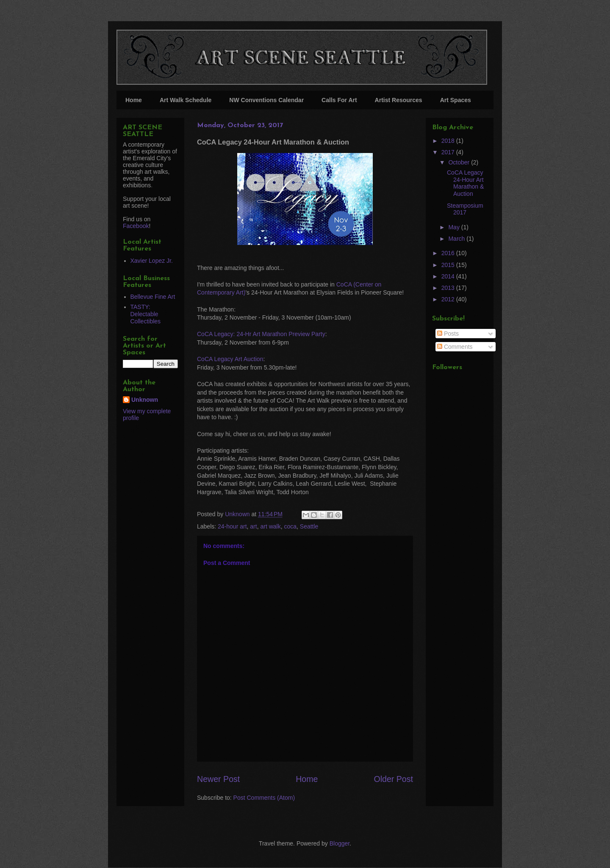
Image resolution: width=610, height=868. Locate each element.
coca (290, 526)
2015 (449, 265)
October (460, 162)
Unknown (145, 400)
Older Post (393, 779)
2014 (449, 276)
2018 (449, 141)
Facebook (136, 226)
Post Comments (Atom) (264, 798)
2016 (449, 253)
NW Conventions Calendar (266, 100)
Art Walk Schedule (186, 100)
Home (134, 100)
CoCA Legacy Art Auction (230, 359)
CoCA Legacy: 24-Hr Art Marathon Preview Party (261, 334)
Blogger (340, 843)
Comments (455, 347)
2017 (449, 152)
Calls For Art (339, 100)
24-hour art (232, 526)
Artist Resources (399, 100)
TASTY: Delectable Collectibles (146, 314)
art (253, 526)
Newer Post (218, 779)
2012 (449, 299)
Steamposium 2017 (465, 209)
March (457, 239)
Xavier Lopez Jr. (152, 261)
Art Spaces (456, 100)
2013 (449, 288)
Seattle (309, 526)
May (455, 227)
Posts (448, 334)
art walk (270, 526)
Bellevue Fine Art (153, 297)
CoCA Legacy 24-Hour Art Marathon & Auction (465, 183)
